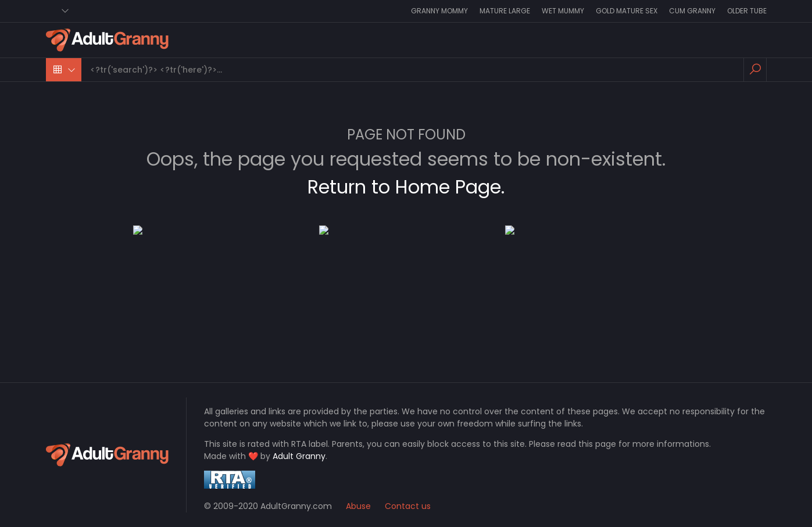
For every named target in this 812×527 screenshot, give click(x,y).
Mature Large (505, 11)
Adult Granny (299, 456)
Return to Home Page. (406, 187)
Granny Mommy (439, 11)
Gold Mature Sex (627, 11)
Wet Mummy (563, 11)
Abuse (358, 506)
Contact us (408, 506)
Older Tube (747, 11)
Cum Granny (692, 11)
